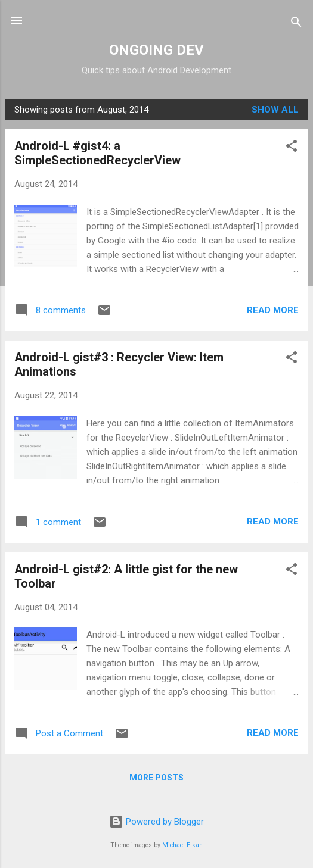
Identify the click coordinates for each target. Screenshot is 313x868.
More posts (156, 778)
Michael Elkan (182, 845)
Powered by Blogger (156, 822)
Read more (273, 310)
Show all (275, 110)
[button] (292, 148)
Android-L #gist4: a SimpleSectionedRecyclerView (97, 153)
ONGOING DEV (156, 50)
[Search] (296, 24)
